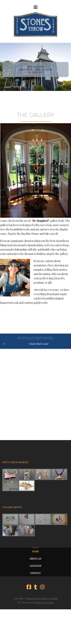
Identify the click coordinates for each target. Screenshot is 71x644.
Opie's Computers (44, 603)
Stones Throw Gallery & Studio (42, 599)
